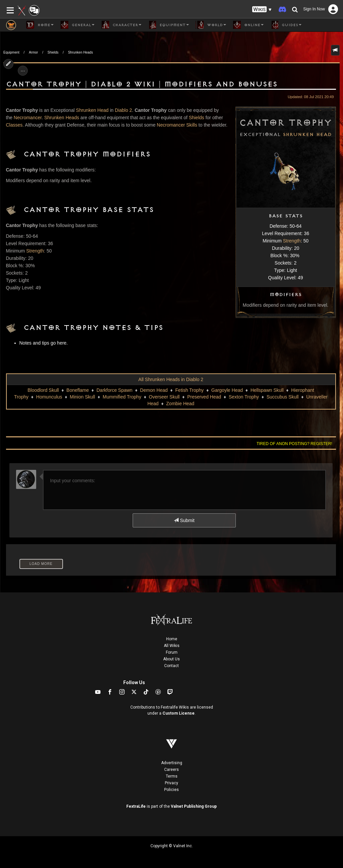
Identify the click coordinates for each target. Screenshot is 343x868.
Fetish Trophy (189, 390)
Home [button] (40, 25)
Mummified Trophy (122, 397)
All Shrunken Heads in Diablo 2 (171, 379)
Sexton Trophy (244, 397)
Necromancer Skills (177, 125)
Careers (171, 770)
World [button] (211, 25)
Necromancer (28, 118)
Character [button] (121, 25)
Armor (33, 52)
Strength (292, 241)
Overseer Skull (164, 397)
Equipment (11, 52)
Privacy (171, 783)
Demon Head (154, 390)
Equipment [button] (168, 25)
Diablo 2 (123, 110)
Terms (172, 776)
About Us (171, 659)
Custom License (179, 713)
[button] (262, 10)
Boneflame (78, 390)
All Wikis (172, 646)
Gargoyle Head (227, 390)
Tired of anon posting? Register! (294, 444)
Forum (172, 652)
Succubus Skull (283, 397)
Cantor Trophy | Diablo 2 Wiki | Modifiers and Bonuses (142, 84)
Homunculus (49, 397)
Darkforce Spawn (114, 390)
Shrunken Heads (81, 52)
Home (172, 639)
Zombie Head (180, 404)
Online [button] (248, 25)
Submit (184, 520)
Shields (53, 52)
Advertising (172, 763)
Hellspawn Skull (267, 390)
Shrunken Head (307, 135)
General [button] (77, 25)
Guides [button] (286, 25)
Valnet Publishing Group (194, 806)
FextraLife (136, 806)
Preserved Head (204, 397)
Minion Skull (82, 397)
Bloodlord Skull (43, 390)
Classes (14, 125)
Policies (171, 790)
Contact (171, 666)
